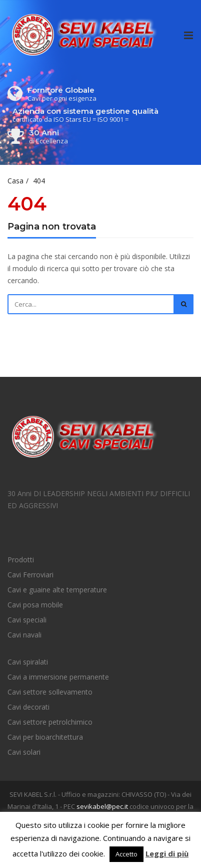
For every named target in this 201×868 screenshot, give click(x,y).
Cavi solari (24, 752)
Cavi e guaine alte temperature (57, 590)
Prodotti (21, 560)
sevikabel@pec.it (102, 806)
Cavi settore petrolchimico (50, 722)
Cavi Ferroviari (30, 575)
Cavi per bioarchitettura (45, 737)
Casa (15, 181)
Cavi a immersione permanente (58, 677)
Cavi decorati (28, 707)
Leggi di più (167, 853)
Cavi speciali (27, 620)
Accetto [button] (126, 854)
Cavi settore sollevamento (50, 692)
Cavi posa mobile (35, 605)
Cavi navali (24, 635)
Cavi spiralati (28, 662)
